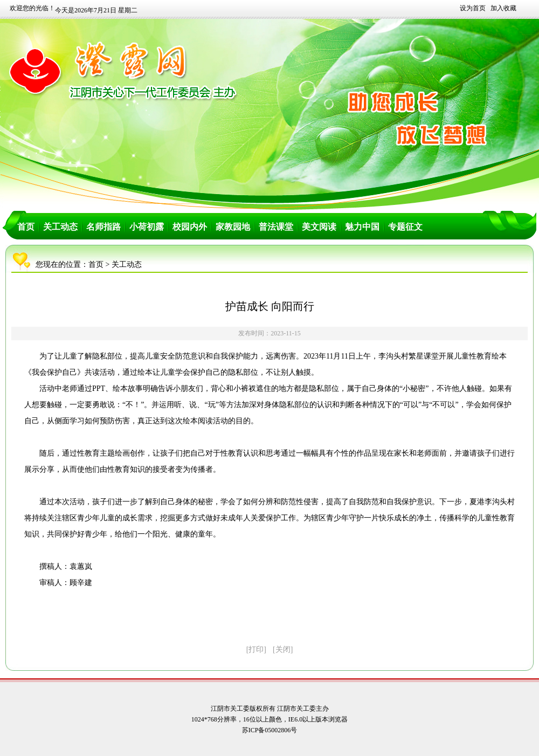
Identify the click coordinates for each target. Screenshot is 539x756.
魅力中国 (362, 227)
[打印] (256, 650)
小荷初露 (147, 227)
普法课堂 (276, 227)
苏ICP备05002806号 (270, 730)
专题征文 (405, 227)
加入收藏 (503, 8)
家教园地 (233, 227)
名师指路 (103, 227)
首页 (26, 227)
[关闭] (283, 650)
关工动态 (60, 227)
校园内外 (190, 227)
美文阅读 (319, 227)
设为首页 (473, 8)
